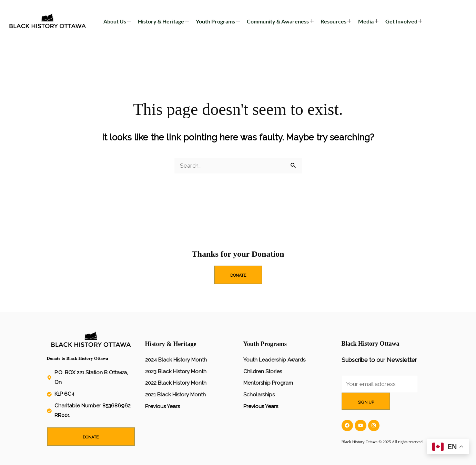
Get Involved (404, 21)
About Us (117, 21)
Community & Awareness (280, 21)
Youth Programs (218, 21)
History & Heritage (163, 21)
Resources (336, 21)
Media (368, 21)
